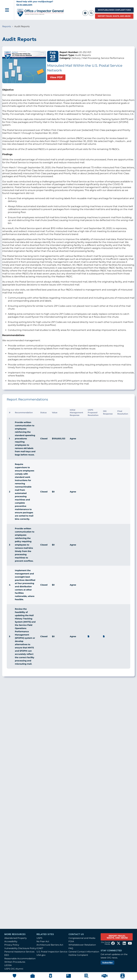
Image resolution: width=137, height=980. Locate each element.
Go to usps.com (24, 5)
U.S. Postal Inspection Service (52, 952)
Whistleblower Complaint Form (114, 10)
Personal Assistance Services (19, 952)
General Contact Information (84, 952)
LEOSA (8, 965)
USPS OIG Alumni (14, 969)
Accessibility (11, 941)
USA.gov (41, 955)
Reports (7, 26)
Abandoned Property (16, 938)
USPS (39, 938)
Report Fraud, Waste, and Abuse (114, 16)
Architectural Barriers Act (50, 945)
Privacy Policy (12, 945)
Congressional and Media (82, 938)
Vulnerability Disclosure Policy (20, 948)
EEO (7, 955)
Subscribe (107, 963)
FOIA (71, 941)
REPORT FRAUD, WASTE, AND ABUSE (117, 937)
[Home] (40, 16)
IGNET (40, 948)
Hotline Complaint (78, 955)
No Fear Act (43, 941)
